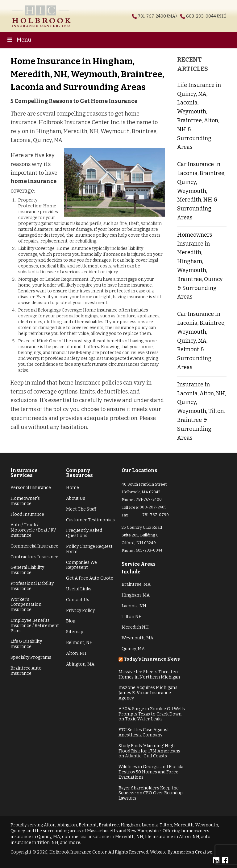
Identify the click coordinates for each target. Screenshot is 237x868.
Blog (71, 621)
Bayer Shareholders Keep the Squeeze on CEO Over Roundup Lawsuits (151, 793)
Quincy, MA (133, 649)
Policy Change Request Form (89, 549)
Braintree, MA (136, 584)
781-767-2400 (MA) (157, 16)
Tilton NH (132, 617)
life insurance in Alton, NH (172, 837)
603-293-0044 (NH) (206, 16)
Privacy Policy (80, 611)
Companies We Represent (81, 565)
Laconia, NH (134, 606)
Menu (19, 40)
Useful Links (79, 589)
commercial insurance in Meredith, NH (103, 837)
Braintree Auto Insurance (26, 671)
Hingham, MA (136, 595)
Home (73, 488)
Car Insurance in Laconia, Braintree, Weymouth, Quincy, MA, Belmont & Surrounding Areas (201, 341)
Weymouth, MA (137, 638)
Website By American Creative (181, 852)
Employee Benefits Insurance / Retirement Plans (35, 626)
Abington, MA (80, 664)
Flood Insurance (27, 514)
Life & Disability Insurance (26, 644)
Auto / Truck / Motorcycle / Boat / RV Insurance (33, 530)
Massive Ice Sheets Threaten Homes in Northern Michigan (149, 674)
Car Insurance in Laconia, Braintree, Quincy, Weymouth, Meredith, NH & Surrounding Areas (201, 191)
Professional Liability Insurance (32, 586)
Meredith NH (135, 627)
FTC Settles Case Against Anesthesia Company (144, 732)
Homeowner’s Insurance (25, 501)
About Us (76, 498)
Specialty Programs (31, 657)
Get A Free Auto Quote (90, 578)
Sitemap (75, 632)
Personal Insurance (31, 488)
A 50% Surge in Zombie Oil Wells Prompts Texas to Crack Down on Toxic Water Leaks (152, 714)
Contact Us (78, 600)
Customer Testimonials (90, 520)
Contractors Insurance (34, 557)
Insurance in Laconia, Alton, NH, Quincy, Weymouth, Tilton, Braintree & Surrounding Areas (202, 411)
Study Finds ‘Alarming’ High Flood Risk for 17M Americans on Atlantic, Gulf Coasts (149, 751)
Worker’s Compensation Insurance (26, 605)
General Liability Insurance (27, 570)
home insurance (33, 181)
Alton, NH (76, 653)
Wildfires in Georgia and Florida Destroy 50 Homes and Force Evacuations (151, 772)
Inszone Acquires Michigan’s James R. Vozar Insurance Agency (148, 693)
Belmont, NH (79, 643)
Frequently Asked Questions (84, 533)
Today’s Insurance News (152, 659)
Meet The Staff (81, 509)
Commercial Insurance (34, 546)
